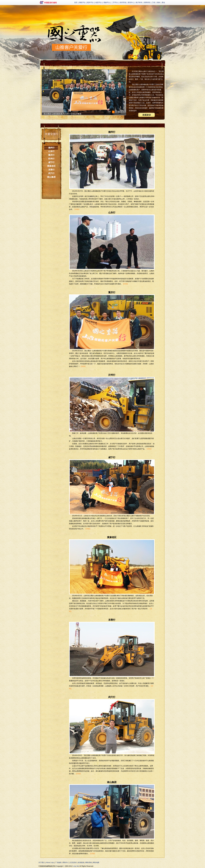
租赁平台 (99, 2)
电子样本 (139, 2)
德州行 (51, 148)
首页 (76, 2)
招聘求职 (147, 2)
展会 (163, 2)
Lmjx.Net (76, 866)
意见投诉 (73, 862)
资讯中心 (131, 2)
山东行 (51, 151)
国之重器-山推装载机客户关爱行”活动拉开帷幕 (63, 114)
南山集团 (51, 177)
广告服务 (58, 862)
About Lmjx (50, 862)
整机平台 (82, 2)
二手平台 (115, 2)
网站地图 (96, 862)
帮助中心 (66, 862)
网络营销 (89, 862)
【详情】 (77, 209)
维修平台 (107, 2)
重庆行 (51, 155)
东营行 (51, 170)
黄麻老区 (51, 166)
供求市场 (123, 2)
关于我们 (42, 862)
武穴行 (51, 173)
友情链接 (81, 862)
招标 (158, 2)
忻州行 (51, 159)
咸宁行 (51, 162)
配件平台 (90, 2)
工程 (153, 2)
